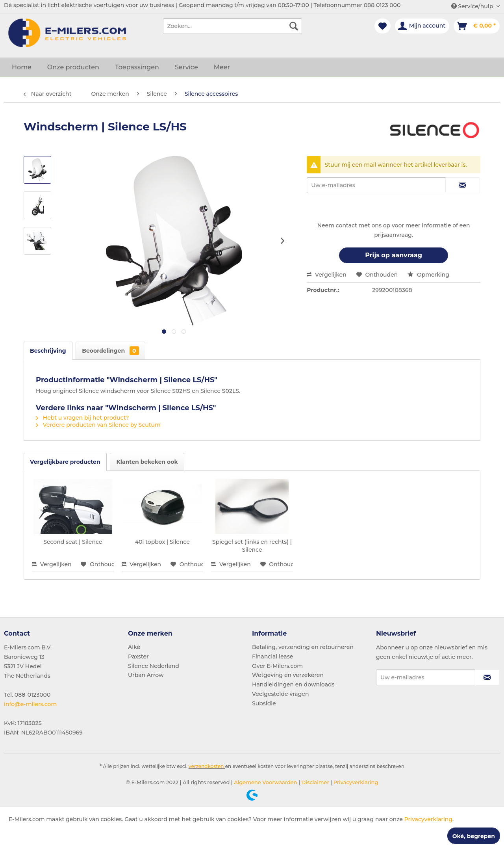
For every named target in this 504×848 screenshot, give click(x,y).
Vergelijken (327, 275)
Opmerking (428, 275)
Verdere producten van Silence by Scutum (98, 425)
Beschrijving (48, 351)
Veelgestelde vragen (280, 694)
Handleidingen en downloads (293, 684)
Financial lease (272, 656)
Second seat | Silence (73, 542)
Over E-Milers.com (277, 666)
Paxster (138, 656)
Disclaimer (315, 782)
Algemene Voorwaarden (265, 782)
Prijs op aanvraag (394, 255)
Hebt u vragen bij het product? (82, 418)
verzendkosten (206, 766)
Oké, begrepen (474, 836)
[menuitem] (233, 26)
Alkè (134, 647)
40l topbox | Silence (162, 542)
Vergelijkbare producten (65, 462)
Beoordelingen (110, 351)
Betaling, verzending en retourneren (303, 647)
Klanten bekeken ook (147, 462)
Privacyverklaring (355, 782)
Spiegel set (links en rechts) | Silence (252, 546)
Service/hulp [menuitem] (473, 6)
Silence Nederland (154, 666)
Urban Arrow (146, 675)
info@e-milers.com (30, 704)
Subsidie (264, 703)
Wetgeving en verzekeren (288, 675)
